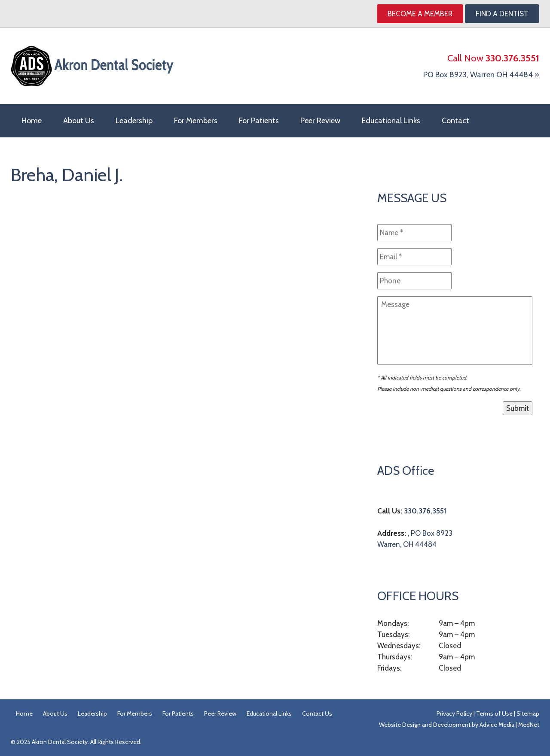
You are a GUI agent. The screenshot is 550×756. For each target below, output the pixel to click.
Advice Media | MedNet (509, 725)
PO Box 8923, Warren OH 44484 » (481, 75)
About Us (79, 121)
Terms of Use (494, 713)
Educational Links (391, 121)
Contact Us (317, 713)
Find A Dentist (502, 14)
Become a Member (420, 14)
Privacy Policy (454, 713)
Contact (455, 121)
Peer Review (320, 121)
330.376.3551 (425, 511)
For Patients (259, 121)
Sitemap (528, 713)
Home (32, 121)
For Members (196, 121)
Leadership (134, 121)
